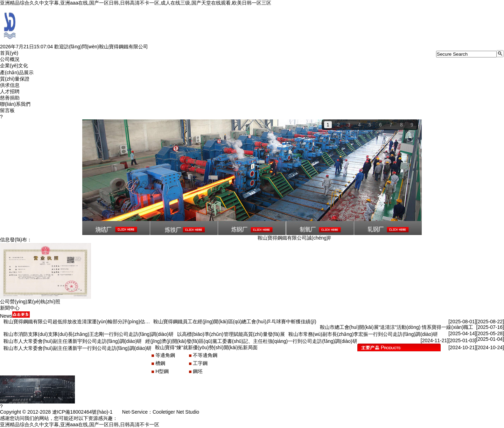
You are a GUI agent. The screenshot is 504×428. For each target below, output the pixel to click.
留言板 (7, 110)
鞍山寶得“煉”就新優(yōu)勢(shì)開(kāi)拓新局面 (206, 347)
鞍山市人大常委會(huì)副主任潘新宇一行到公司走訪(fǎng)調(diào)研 (78, 348)
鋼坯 (198, 371)
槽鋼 (160, 363)
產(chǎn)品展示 (17, 73)
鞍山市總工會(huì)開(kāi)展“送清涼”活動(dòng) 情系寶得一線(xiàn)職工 (397, 327)
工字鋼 (200, 363)
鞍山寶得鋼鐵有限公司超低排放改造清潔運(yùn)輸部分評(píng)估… (77, 322)
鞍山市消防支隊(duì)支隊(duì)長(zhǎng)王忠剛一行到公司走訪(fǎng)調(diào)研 (89, 334)
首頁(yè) (9, 53)
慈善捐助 (10, 98)
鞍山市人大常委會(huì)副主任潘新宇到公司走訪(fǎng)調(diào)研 (73, 341)
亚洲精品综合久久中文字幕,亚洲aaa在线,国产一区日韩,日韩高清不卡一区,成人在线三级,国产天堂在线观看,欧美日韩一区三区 (136, 3)
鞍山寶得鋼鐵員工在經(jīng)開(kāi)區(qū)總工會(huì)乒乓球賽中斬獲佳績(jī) (235, 322)
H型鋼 (162, 371)
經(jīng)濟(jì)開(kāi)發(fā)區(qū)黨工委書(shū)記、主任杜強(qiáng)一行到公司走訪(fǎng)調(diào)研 (251, 341)
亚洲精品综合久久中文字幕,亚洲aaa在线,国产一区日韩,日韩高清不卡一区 (80, 424)
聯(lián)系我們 (15, 104)
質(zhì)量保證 (15, 79)
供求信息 (10, 85)
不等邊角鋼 (205, 355)
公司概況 (10, 59)
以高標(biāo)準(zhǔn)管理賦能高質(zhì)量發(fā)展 (231, 334)
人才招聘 (10, 91)
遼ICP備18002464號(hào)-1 (82, 412)
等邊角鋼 (165, 355)
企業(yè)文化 (14, 65)
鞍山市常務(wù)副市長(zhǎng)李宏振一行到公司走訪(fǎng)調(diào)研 (363, 334)
